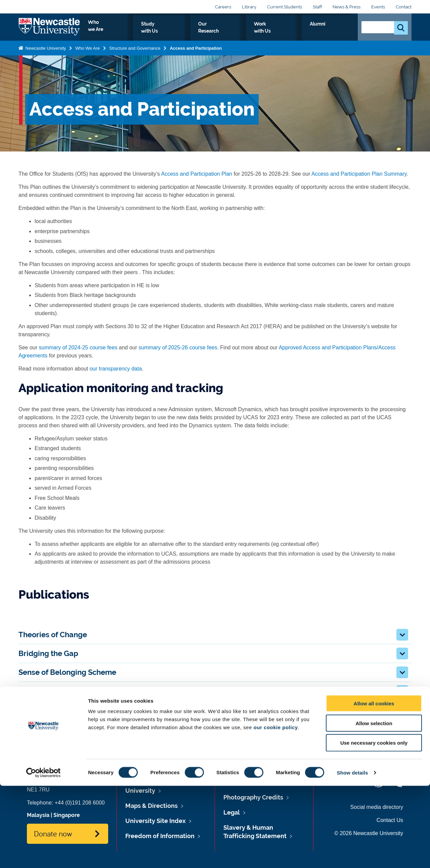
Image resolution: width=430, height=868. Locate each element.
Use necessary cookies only (374, 825)
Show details (353, 855)
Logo (49, 30)
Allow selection (374, 805)
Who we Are (163, 32)
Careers (223, 7)
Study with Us (208, 32)
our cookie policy (276, 809)
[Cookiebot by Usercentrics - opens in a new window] (44, 855)
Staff (317, 7)
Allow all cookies (374, 786)
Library (249, 7)
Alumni (338, 32)
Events (378, 7)
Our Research (254, 32)
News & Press (347, 7)
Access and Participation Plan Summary (359, 174)
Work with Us (300, 32)
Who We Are (88, 54)
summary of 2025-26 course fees (178, 348)
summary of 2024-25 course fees (78, 348)
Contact (404, 7)
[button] (402, 635)
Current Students (285, 7)
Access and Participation (196, 54)
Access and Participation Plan (197, 174)
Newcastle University (45, 54)
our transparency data (116, 369)
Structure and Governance (135, 54)
